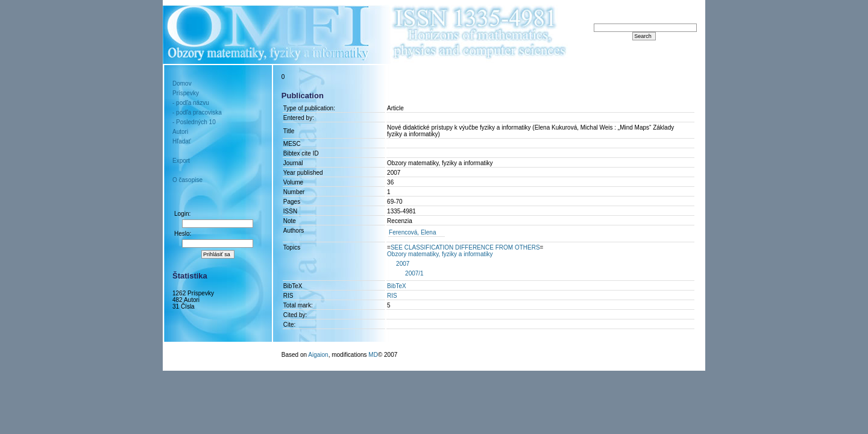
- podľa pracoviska (197, 112)
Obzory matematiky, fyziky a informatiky (440, 254)
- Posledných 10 (194, 122)
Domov (182, 83)
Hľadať (182, 141)
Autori (180, 132)
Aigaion (318, 355)
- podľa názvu (191, 103)
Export (181, 161)
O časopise (187, 180)
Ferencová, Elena (412, 232)
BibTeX (397, 286)
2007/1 (414, 273)
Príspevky (186, 93)
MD (373, 355)
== (465, 247)
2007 (403, 264)
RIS (392, 296)
